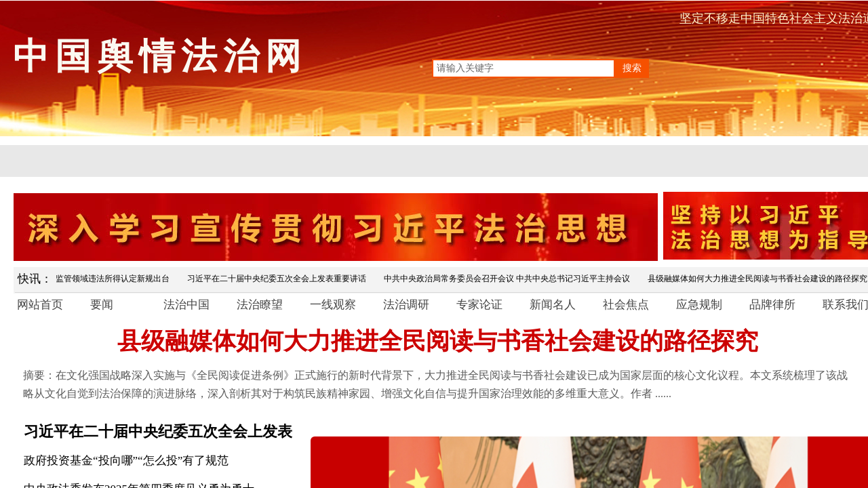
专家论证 (479, 305)
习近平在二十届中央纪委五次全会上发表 (158, 431)
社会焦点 (626, 305)
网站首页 (40, 305)
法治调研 (406, 305)
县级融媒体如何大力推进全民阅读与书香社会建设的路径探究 (438, 341)
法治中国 (186, 305)
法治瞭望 (260, 305)
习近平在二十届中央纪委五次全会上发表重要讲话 (279, 279)
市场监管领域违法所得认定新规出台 (107, 279)
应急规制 (699, 305)
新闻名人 (553, 305)
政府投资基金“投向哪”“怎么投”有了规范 (126, 461)
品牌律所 (772, 305)
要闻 (102, 305)
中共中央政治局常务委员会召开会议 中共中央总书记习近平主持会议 (510, 279)
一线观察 (333, 305)
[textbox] (524, 68)
